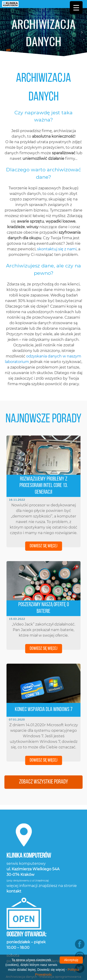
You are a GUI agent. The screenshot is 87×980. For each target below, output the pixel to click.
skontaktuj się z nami (57, 220)
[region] (43, 32)
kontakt (14, 860)
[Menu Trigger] (76, 8)
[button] (5, 32)
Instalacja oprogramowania (60, 946)
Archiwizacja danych (21, 946)
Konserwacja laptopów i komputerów (43, 950)
